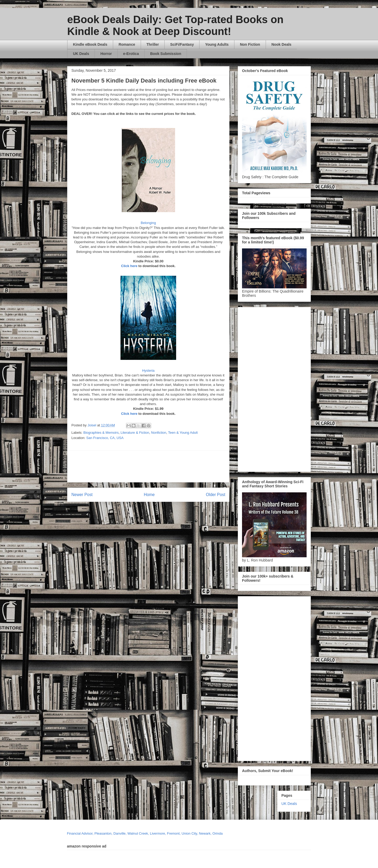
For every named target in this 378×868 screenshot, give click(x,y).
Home (149, 495)
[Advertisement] (199, 466)
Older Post (216, 495)
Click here (129, 266)
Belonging (148, 223)
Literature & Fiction (135, 433)
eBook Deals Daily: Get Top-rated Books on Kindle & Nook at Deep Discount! (175, 25)
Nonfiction (159, 433)
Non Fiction (250, 44)
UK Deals (81, 54)
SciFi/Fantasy (182, 44)
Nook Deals (281, 44)
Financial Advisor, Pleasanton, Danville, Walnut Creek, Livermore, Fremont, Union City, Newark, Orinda (145, 833)
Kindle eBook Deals (90, 44)
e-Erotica (131, 54)
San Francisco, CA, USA (105, 438)
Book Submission (166, 54)
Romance (127, 44)
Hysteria (148, 371)
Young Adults (217, 44)
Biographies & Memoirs (101, 433)
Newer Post (82, 495)
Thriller (153, 44)
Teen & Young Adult (183, 433)
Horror (106, 54)
